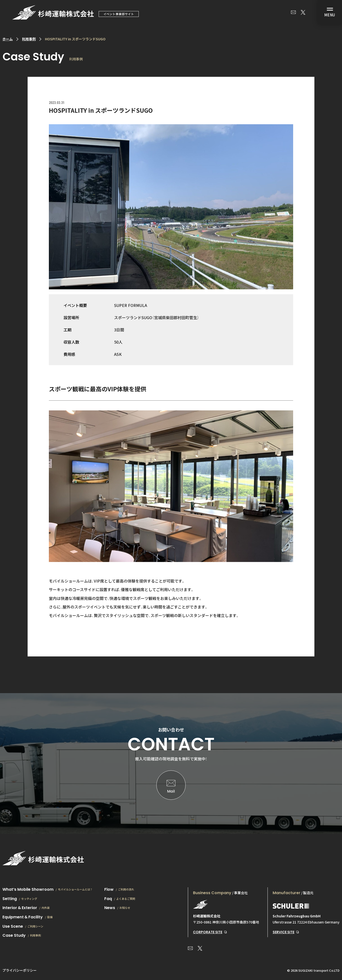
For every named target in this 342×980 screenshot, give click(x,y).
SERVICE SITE (283, 932)
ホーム (8, 39)
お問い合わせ (293, 12)
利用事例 (29, 39)
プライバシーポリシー (20, 970)
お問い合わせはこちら (171, 785)
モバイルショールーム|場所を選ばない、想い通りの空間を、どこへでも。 (75, 12)
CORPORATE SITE (208, 932)
